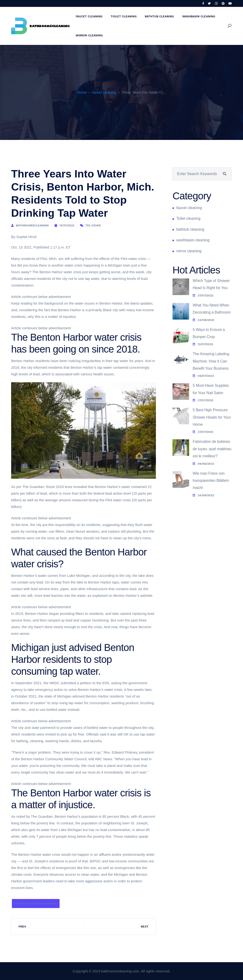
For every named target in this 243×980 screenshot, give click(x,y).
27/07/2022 (203, 296)
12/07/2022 (203, 344)
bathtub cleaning (159, 16)
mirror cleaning (89, 35)
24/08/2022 (203, 495)
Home (82, 92)
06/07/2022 (203, 376)
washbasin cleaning (199, 16)
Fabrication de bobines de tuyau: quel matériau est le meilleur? (212, 449)
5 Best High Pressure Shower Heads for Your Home (212, 417)
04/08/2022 (203, 320)
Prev (22, 927)
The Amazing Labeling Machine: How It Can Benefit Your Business (211, 361)
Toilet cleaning (124, 16)
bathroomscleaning (32, 225)
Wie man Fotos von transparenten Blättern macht (211, 481)
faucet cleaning (89, 16)
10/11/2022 (67, 225)
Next (145, 927)
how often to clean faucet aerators (36, 904)
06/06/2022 (203, 464)
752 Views (93, 225)
